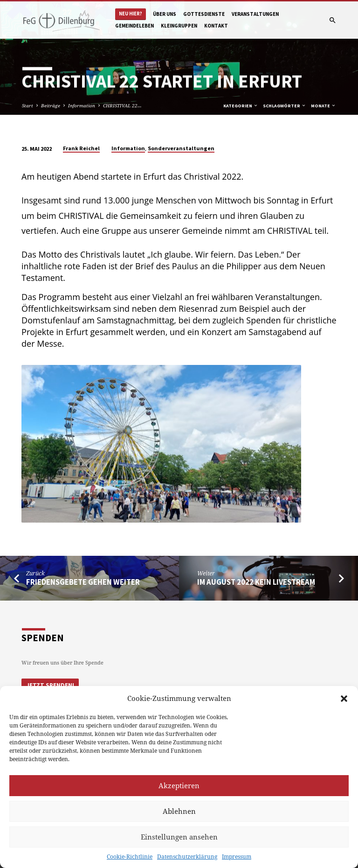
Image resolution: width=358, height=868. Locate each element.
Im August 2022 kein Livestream (256, 582)
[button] (344, 699)
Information (82, 105)
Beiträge (51, 105)
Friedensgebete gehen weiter (83, 582)
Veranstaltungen (255, 14)
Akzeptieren (179, 785)
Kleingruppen (179, 26)
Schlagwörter (285, 106)
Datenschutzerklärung (187, 857)
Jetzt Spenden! (50, 685)
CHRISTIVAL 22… (122, 105)
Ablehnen (179, 811)
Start (28, 105)
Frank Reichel (81, 148)
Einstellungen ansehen (179, 837)
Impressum (237, 857)
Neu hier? (131, 14)
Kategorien (241, 106)
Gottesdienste (204, 14)
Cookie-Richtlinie (130, 857)
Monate (324, 106)
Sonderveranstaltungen (181, 148)
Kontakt (216, 26)
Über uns (165, 14)
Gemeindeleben (134, 26)
